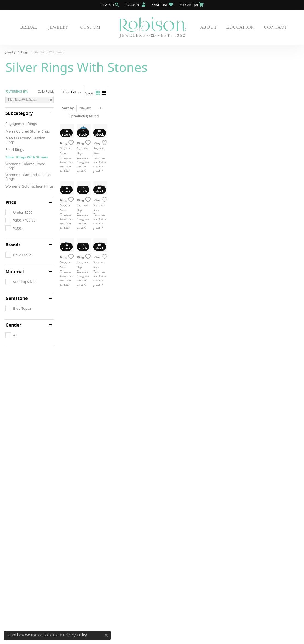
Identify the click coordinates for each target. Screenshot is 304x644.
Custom (90, 27)
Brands (13, 245)
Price (11, 202)
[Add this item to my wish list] (133, 206)
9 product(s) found (179, 116)
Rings (25, 52)
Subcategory (19, 113)
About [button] (209, 27)
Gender (13, 325)
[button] (110, 5)
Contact (275, 27)
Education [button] (240, 27)
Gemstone (17, 298)
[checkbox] (19, 212)
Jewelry (11, 52)
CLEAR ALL (46, 92)
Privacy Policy (75, 635)
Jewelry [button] (58, 27)
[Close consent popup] (106, 635)
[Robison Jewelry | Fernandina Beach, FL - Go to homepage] (152, 27)
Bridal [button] (29, 27)
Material (15, 272)
